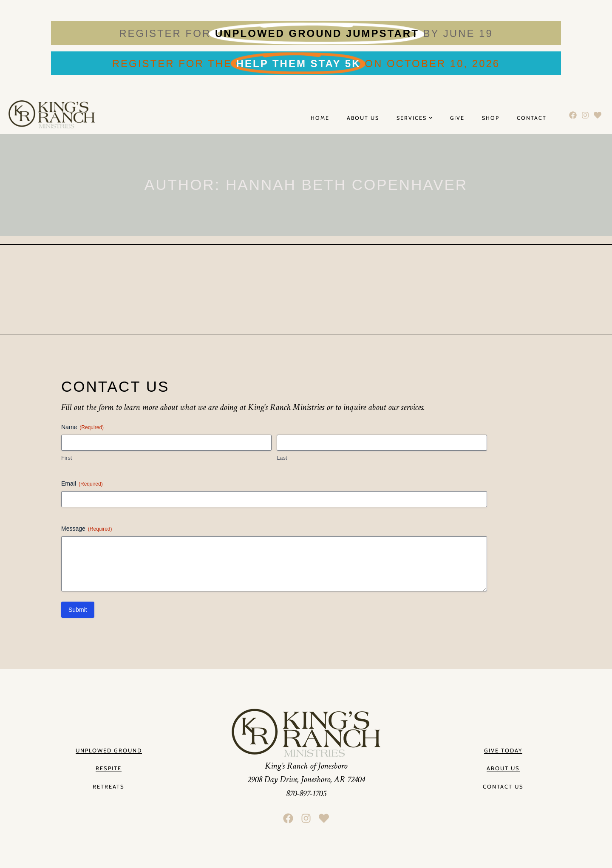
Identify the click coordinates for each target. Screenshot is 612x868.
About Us (363, 118)
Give (457, 118)
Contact (532, 118)
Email (82, 484)
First (67, 458)
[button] (503, 769)
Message (87, 529)
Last (282, 458)
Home (320, 118)
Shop (491, 118)
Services (415, 118)
